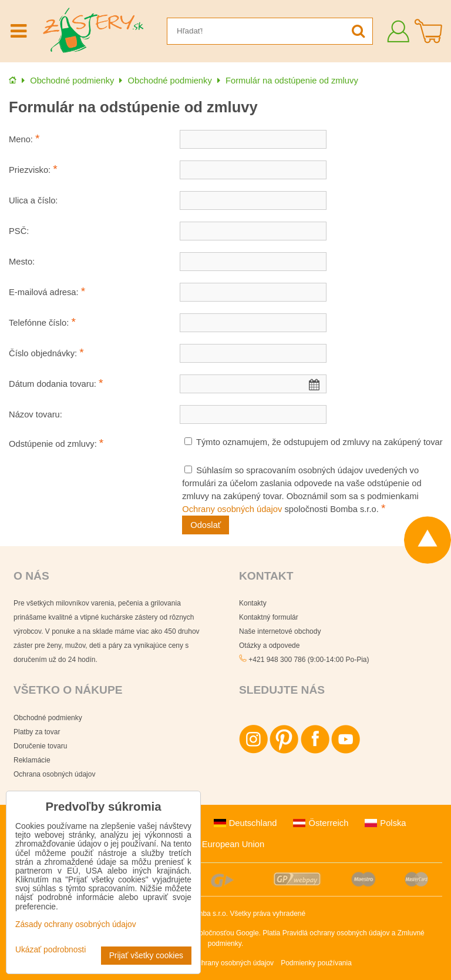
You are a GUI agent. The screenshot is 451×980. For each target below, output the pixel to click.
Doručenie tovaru (40, 746)
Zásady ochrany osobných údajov (221, 963)
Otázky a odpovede (269, 645)
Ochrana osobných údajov (54, 774)
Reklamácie (32, 760)
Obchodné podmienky (48, 718)
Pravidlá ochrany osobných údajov (336, 933)
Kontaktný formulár (269, 617)
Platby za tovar (37, 732)
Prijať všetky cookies (146, 956)
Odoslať (206, 525)
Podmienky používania (316, 963)
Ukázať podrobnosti (51, 950)
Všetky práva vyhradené (267, 914)
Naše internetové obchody (280, 631)
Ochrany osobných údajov (232, 509)
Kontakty (253, 603)
